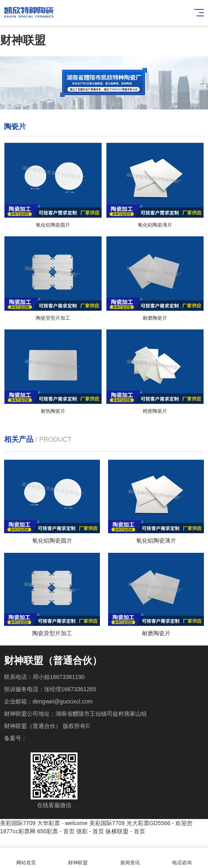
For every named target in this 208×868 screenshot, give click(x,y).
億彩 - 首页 (90, 831)
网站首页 (26, 858)
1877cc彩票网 (18, 831)
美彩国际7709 (18, 823)
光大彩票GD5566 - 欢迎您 (160, 823)
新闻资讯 (130, 858)
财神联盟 (23, 40)
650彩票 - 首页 (56, 831)
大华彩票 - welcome (62, 823)
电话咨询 (182, 858)
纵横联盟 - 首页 (125, 831)
